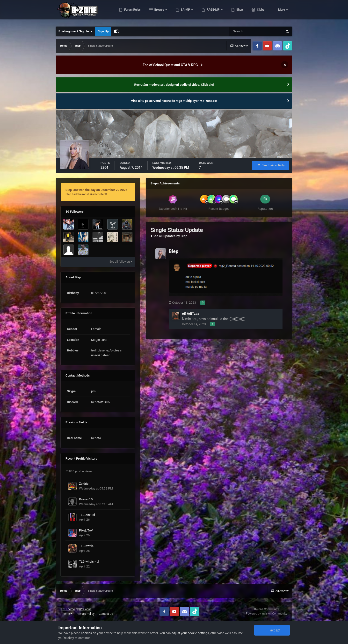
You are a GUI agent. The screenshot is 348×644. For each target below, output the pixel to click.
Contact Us (106, 614)
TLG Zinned (87, 515)
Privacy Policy (86, 614)
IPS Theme (68, 609)
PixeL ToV (86, 530)
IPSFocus (85, 609)
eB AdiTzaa (191, 314)
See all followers (121, 262)
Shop (261, 12)
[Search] (256, 31)
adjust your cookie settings (190, 633)
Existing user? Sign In (76, 31)
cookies (86, 633)
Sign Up (103, 31)
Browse (181, 12)
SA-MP (207, 12)
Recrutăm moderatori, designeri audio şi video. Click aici (174, 85)
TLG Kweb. (87, 546)
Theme (67, 614)
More (282, 12)
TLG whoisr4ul (89, 562)
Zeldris (84, 484)
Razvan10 (86, 499)
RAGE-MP (235, 12)
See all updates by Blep (169, 236)
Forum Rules (153, 12)
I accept (272, 630)
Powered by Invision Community (266, 614)
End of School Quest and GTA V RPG (170, 65)
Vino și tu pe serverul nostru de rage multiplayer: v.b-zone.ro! (174, 101)
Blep (174, 251)
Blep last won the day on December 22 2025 (96, 190)
